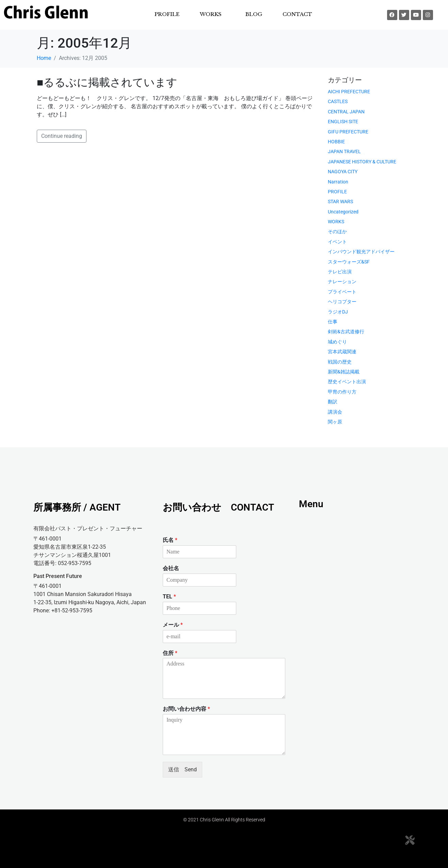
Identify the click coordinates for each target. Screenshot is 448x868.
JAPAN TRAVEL (344, 151)
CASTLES (338, 101)
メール (173, 625)
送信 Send (182, 769)
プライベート (342, 292)
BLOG (254, 14)
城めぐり (337, 342)
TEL (169, 597)
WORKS (211, 14)
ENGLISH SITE (343, 122)
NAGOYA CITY (343, 172)
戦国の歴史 (340, 362)
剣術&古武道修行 (346, 332)
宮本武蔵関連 (342, 352)
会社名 (171, 568)
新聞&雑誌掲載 (344, 372)
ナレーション (342, 282)
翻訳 (333, 402)
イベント (337, 242)
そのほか (337, 231)
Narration (338, 182)
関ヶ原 (335, 422)
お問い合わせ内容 (186, 709)
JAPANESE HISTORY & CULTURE (362, 162)
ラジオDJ (338, 312)
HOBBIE (336, 142)
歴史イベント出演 (347, 382)
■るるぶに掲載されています (107, 82)
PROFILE (167, 14)
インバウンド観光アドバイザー (361, 252)
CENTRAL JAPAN (346, 112)
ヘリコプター (342, 302)
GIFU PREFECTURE (348, 132)
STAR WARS (340, 202)
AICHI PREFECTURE (349, 92)
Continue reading (62, 136)
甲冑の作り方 (342, 392)
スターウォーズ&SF (349, 262)
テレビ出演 (340, 272)
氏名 (170, 540)
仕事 (333, 322)
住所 (170, 653)
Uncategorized (343, 212)
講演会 (335, 412)
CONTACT (297, 14)
